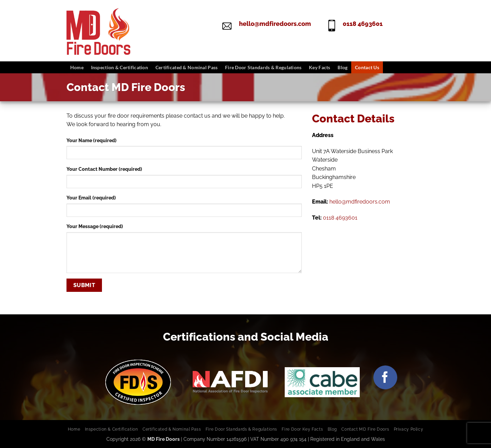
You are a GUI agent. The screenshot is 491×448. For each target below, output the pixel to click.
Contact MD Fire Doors (365, 429)
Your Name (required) (92, 140)
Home (77, 67)
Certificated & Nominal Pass (187, 67)
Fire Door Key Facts (302, 429)
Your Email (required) (91, 198)
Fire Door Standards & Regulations (263, 67)
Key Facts (320, 67)
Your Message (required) (95, 226)
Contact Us (367, 67)
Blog (343, 67)
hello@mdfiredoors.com (275, 24)
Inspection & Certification (120, 67)
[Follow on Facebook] (385, 377)
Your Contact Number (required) (104, 169)
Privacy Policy (409, 429)
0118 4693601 (363, 24)
